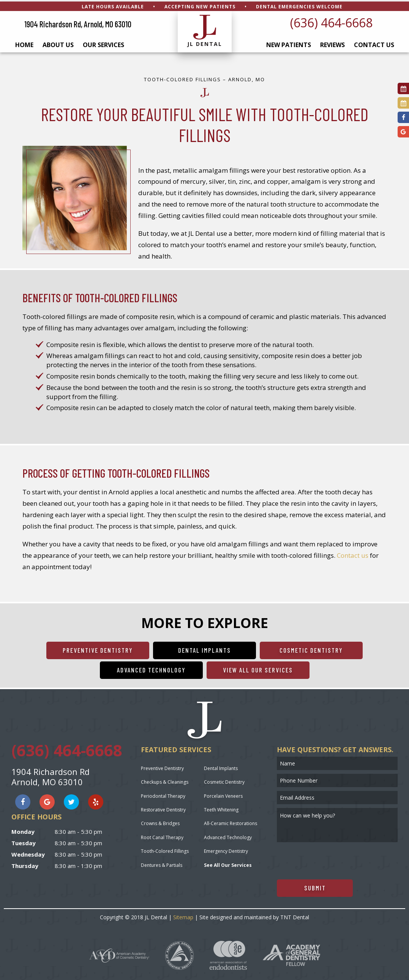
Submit (315, 886)
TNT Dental (295, 916)
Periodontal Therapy (163, 795)
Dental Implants (204, 649)
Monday (23, 830)
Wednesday (28, 853)
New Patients (289, 44)
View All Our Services (258, 668)
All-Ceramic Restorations (231, 822)
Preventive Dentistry (98, 649)
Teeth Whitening (221, 808)
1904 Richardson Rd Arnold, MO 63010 (51, 775)
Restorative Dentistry (163, 808)
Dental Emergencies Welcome (299, 5)
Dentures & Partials (162, 864)
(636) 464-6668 (331, 21)
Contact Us (374, 44)
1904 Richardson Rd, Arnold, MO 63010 (78, 23)
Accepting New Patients (200, 5)
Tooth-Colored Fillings (165, 850)
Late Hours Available (113, 5)
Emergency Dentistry (226, 850)
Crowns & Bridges (160, 822)
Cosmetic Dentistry (311, 649)
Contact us (353, 554)
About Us (58, 44)
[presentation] (335, 859)
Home (24, 44)
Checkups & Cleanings (165, 781)
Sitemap (183, 916)
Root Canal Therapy (162, 836)
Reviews (332, 44)
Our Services (103, 44)
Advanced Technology (151, 668)
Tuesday (24, 841)
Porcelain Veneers (223, 795)
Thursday (25, 864)
